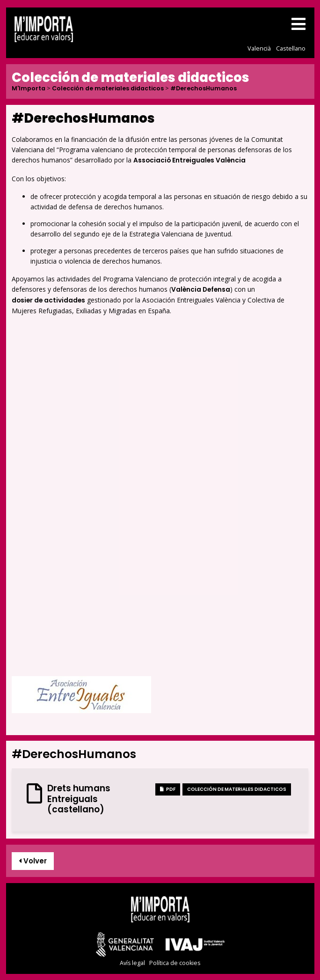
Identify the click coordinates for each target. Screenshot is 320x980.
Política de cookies (175, 963)
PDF (168, 789)
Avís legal (132, 963)
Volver (33, 861)
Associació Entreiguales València (189, 160)
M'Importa (29, 89)
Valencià (259, 48)
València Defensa (201, 290)
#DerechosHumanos (204, 89)
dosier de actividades (48, 300)
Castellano (291, 48)
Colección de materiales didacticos (108, 89)
